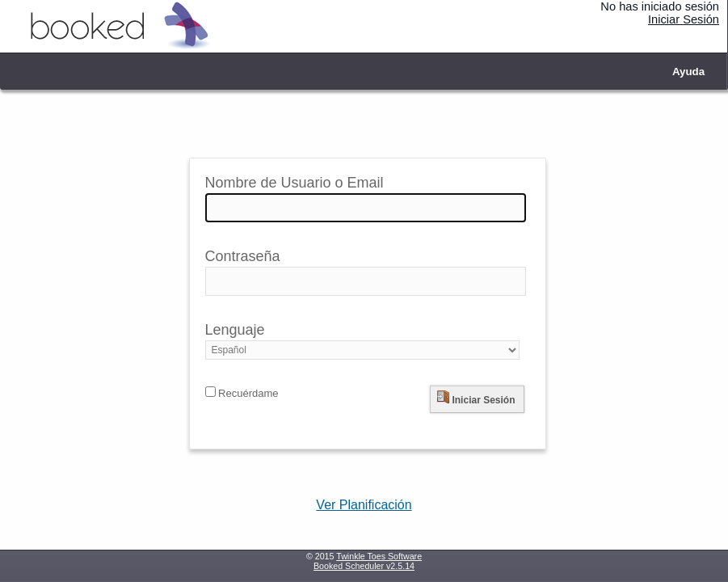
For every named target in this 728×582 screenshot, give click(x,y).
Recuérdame (242, 393)
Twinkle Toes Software (379, 556)
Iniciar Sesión (684, 19)
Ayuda (688, 72)
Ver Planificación (364, 505)
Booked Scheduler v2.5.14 (364, 566)
